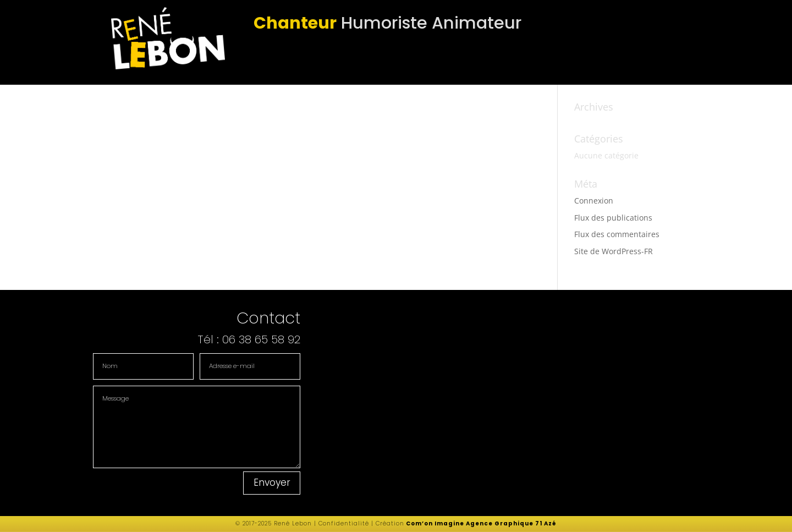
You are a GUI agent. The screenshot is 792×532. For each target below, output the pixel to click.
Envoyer (272, 482)
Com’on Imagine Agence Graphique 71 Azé (481, 523)
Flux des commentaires (617, 234)
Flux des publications (613, 218)
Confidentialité (343, 523)
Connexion (594, 201)
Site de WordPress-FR (614, 251)
